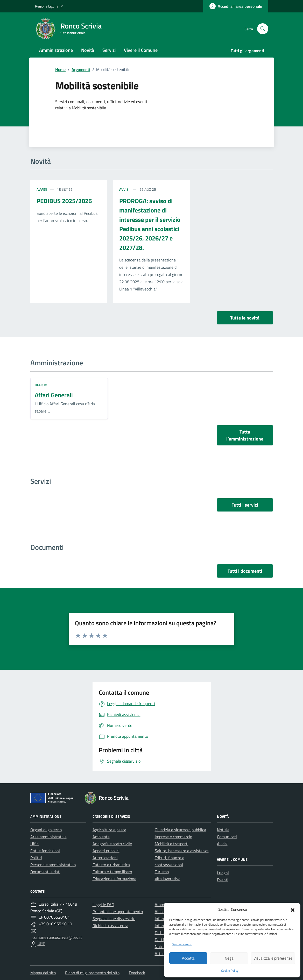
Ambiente (101, 837)
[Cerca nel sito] (263, 29)
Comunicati (227, 837)
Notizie (223, 830)
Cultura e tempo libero (112, 872)
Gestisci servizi (182, 944)
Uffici (35, 844)
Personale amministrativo (53, 865)
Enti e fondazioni (45, 851)
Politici (36, 858)
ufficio (41, 385)
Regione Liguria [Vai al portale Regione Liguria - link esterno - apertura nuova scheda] (49, 6)
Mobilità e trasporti (172, 844)
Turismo (162, 872)
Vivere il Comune (141, 50)
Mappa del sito (43, 973)
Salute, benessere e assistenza (182, 851)
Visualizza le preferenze (273, 958)
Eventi (223, 880)
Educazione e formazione (114, 879)
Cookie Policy (230, 971)
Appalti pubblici (106, 851)
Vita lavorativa (168, 879)
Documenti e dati (45, 872)
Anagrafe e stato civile (112, 844)
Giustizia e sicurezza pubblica (180, 830)
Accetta (188, 958)
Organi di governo (46, 830)
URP (41, 943)
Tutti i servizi (245, 505)
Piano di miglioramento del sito (92, 973)
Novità (88, 50)
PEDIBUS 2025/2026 (64, 201)
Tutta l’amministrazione (245, 435)
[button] (293, 910)
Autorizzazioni (105, 858)
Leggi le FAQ (103, 905)
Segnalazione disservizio (114, 919)
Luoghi (223, 873)
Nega (229, 958)
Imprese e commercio (173, 837)
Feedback (137, 973)
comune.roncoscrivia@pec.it (57, 937)
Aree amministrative (48, 837)
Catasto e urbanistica (111, 865)
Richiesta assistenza (110, 926)
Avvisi (42, 189)
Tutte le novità (245, 318)
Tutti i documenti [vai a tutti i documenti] (245, 571)
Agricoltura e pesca (109, 830)
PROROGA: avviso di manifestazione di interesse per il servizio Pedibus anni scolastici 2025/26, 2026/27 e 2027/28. (150, 224)
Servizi (109, 50)
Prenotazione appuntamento (118, 912)
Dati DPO (163, 940)
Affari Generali (54, 395)
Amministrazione (56, 50)
